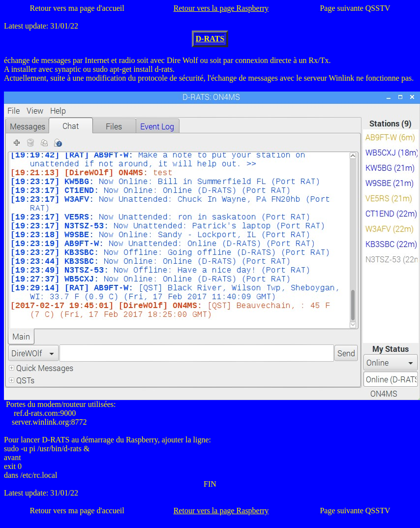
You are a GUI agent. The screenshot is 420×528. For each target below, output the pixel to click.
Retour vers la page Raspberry (221, 8)
